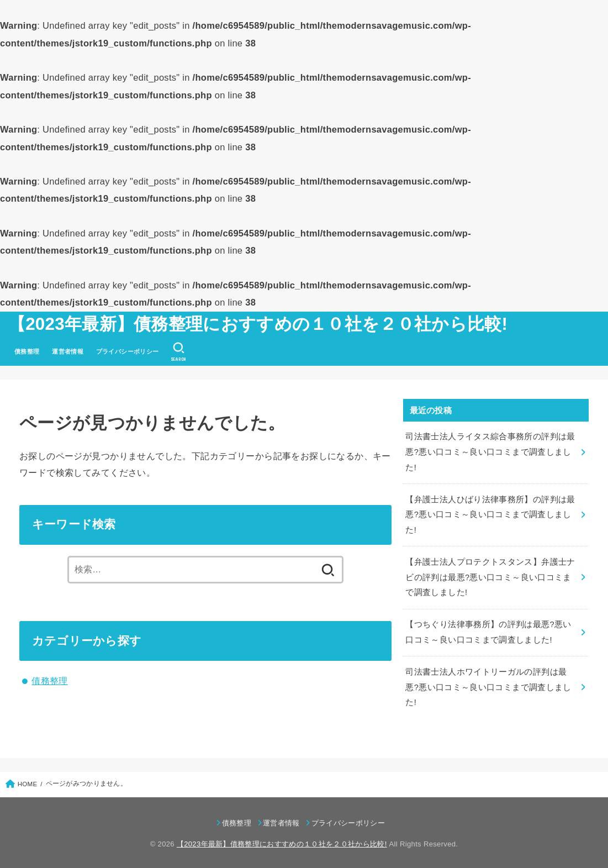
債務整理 (27, 351)
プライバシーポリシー (128, 351)
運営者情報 (68, 351)
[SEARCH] (179, 352)
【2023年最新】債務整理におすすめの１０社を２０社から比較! (258, 324)
